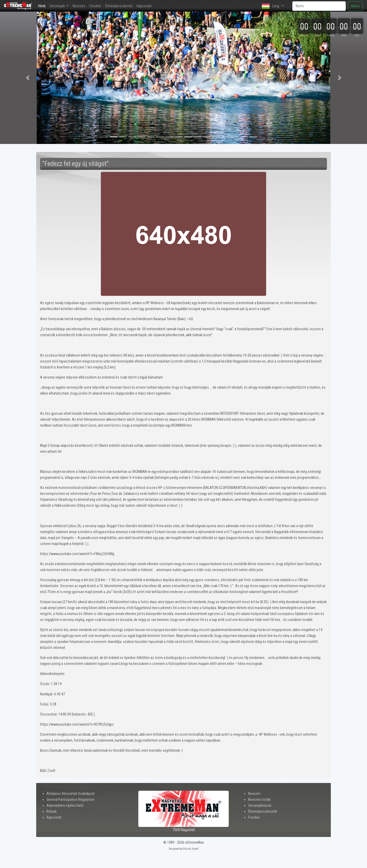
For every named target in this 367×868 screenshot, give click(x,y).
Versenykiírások (260, 806)
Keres (355, 6)
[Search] (319, 6)
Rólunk (52, 812)
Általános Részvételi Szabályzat (71, 794)
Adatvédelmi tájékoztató (65, 806)
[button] (28, 78)
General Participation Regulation (70, 800)
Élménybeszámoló (119, 6)
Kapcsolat (144, 6)
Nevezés (79, 6)
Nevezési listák (259, 800)
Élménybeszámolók (263, 812)
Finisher (95, 6)
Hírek (43, 6)
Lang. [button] (271, 6)
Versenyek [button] (58, 6)
